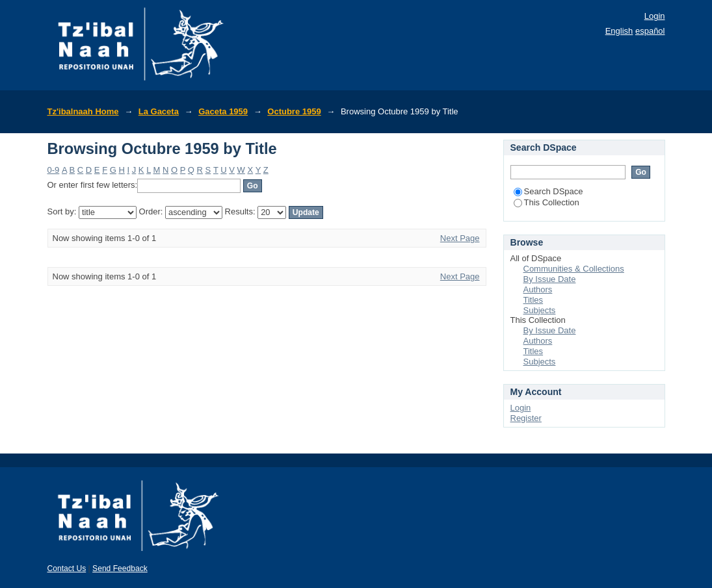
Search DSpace (548, 191)
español (650, 31)
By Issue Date (550, 279)
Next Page (460, 238)
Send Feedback (120, 569)
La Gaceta (159, 111)
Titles (534, 300)
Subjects (540, 310)
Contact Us (67, 569)
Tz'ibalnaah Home (83, 111)
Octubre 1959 (294, 111)
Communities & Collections (574, 269)
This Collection (547, 202)
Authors (538, 289)
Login (655, 16)
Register (526, 418)
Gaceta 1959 (223, 111)
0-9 (54, 170)
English (619, 31)
